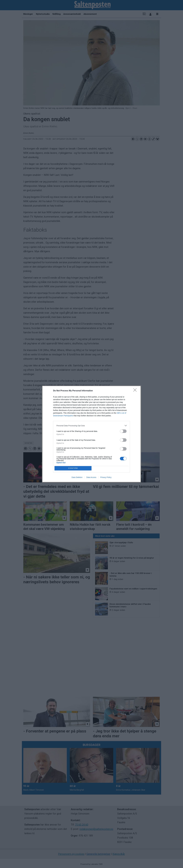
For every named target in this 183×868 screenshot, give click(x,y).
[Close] (136, 391)
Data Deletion (77, 477)
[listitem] (91, 426)
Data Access (91, 477)
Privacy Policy (106, 477)
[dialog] (91, 434)
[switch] (123, 431)
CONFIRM (73, 468)
